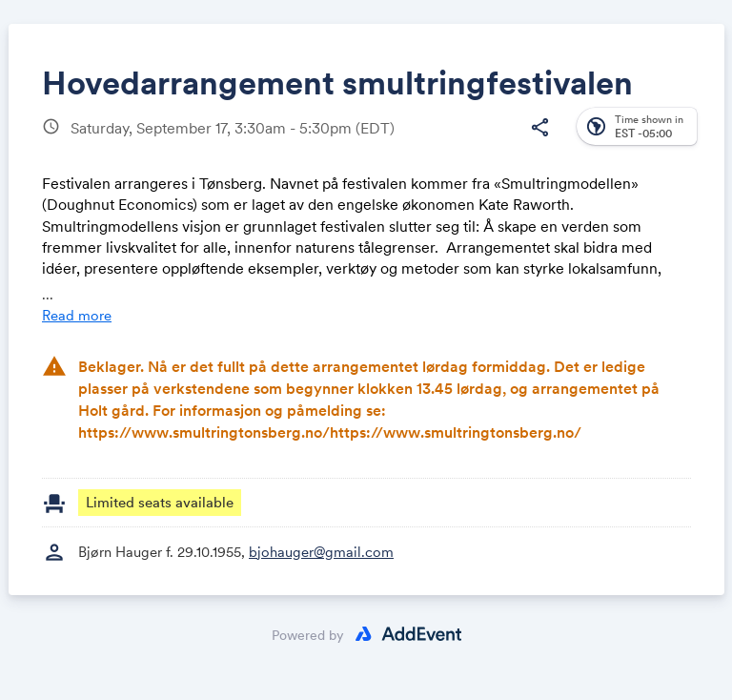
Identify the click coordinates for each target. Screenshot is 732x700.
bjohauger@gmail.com (321, 552)
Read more (77, 315)
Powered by (308, 635)
